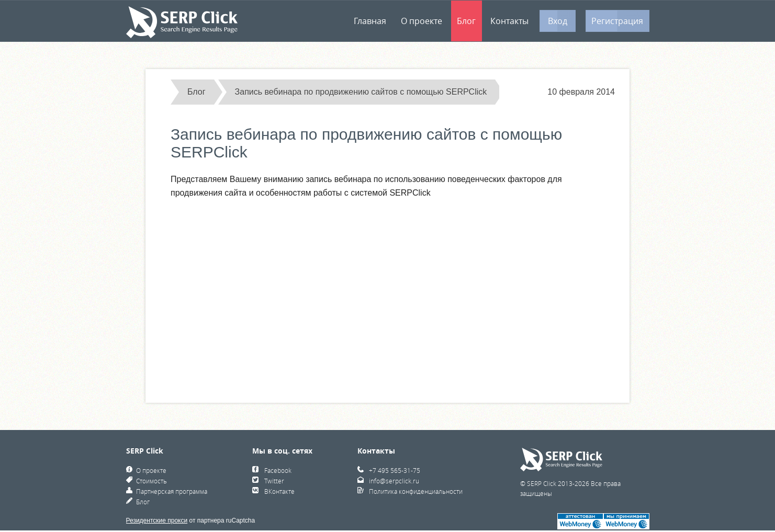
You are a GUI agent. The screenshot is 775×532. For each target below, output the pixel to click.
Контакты (509, 21)
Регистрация (617, 21)
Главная (370, 21)
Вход (558, 21)
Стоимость (151, 481)
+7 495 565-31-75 (395, 470)
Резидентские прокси (157, 520)
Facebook (278, 470)
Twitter (274, 481)
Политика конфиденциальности (416, 491)
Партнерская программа (172, 491)
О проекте (422, 21)
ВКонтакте (279, 491)
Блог (466, 21)
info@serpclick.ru (394, 481)
